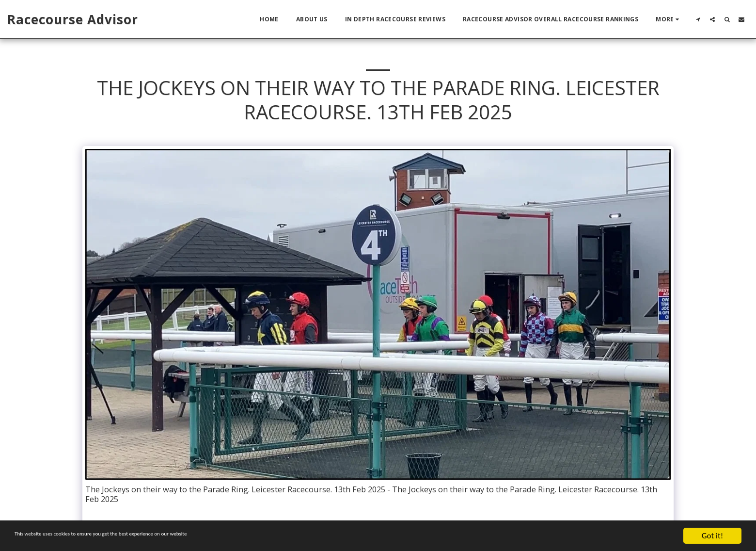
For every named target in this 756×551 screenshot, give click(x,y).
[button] (698, 19)
